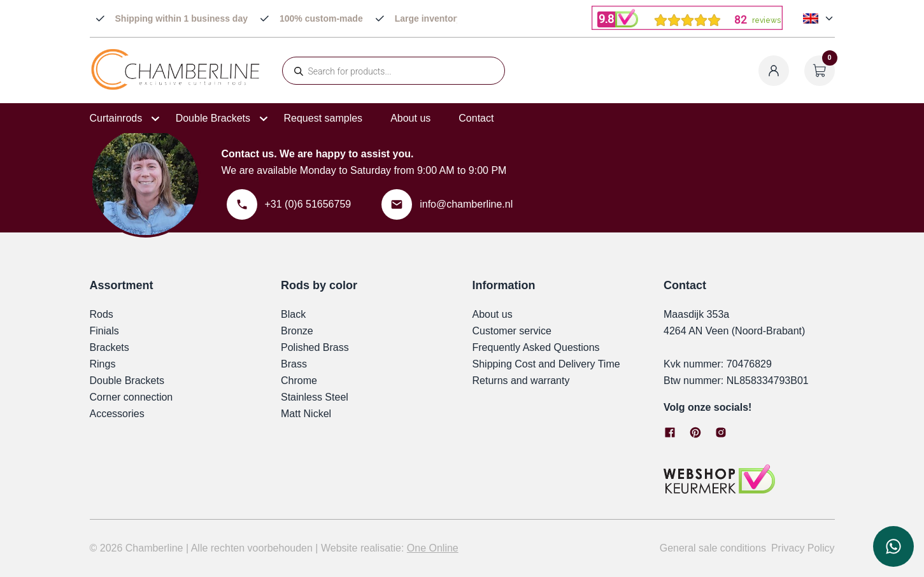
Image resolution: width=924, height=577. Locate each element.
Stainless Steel (315, 397)
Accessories (117, 414)
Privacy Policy (803, 548)
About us (410, 118)
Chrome (299, 381)
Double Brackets (213, 118)
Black (293, 314)
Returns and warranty (521, 381)
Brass (294, 364)
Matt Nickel (306, 414)
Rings (103, 364)
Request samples (323, 118)
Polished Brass (315, 347)
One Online (433, 548)
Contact (476, 118)
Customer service (512, 331)
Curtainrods (116, 118)
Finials (104, 331)
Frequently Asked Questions (536, 347)
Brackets (110, 347)
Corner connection (131, 397)
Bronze (297, 331)
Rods (102, 314)
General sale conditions (713, 548)
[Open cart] (820, 71)
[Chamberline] (176, 88)
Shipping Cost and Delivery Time (546, 364)
